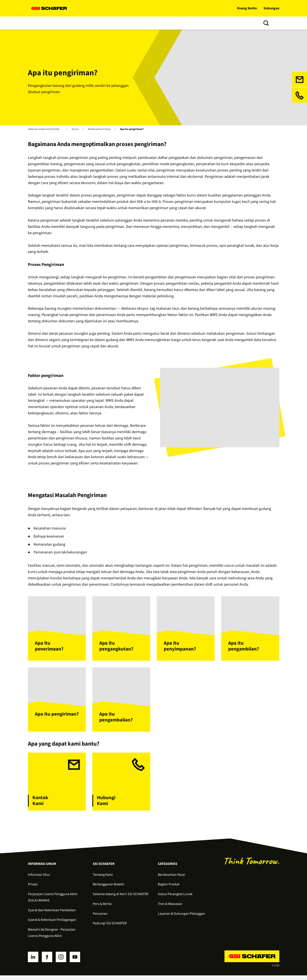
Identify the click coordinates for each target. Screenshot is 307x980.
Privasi (33, 889)
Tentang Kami (158, 23)
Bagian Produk (169, 889)
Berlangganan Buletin (109, 889)
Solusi (34, 23)
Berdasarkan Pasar (172, 879)
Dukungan (272, 8)
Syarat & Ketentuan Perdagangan (52, 925)
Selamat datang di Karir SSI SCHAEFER (121, 899)
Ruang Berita (247, 8)
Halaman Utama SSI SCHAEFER (46, 129)
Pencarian (100, 918)
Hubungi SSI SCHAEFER (110, 928)
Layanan (103, 23)
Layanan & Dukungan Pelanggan (181, 918)
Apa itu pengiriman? (132, 129)
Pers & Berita (102, 908)
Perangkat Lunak (77, 23)
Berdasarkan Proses (99, 129)
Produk (51, 23)
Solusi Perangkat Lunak (175, 899)
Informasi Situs (39, 879)
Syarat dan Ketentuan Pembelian (52, 915)
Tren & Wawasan (129, 23)
